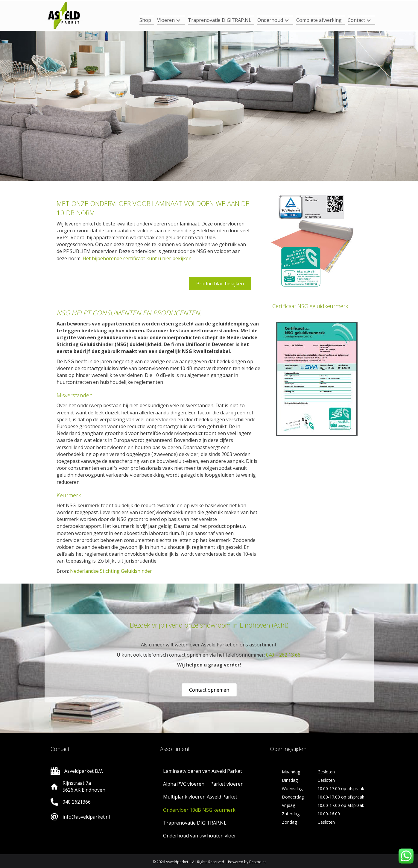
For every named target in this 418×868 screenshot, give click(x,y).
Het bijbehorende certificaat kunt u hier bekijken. (137, 258)
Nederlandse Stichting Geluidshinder (111, 571)
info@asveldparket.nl (86, 817)
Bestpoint (257, 862)
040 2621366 (77, 802)
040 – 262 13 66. (284, 655)
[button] (178, 21)
